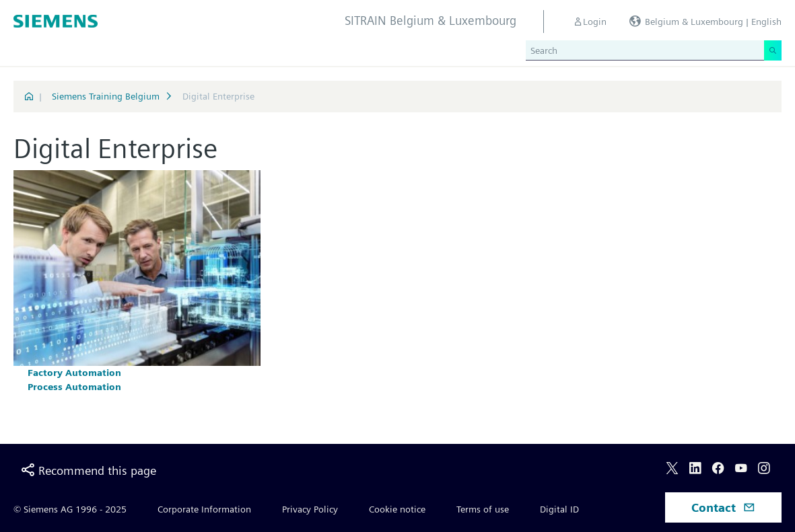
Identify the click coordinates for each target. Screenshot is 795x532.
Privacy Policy (310, 509)
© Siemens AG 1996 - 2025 (70, 509)
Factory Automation (74, 373)
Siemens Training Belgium (106, 96)
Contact (723, 507)
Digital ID (559, 509)
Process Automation (74, 387)
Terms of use (483, 509)
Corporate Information (204, 509)
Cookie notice (397, 509)
